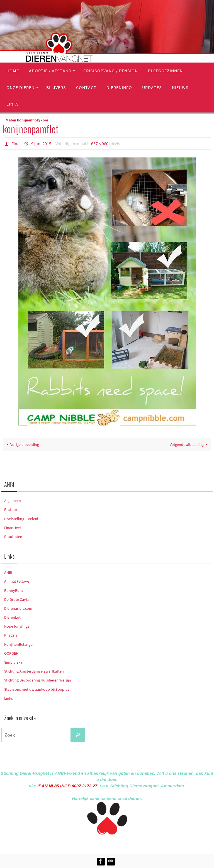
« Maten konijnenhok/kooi (25, 120)
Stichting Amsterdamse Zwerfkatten (34, 671)
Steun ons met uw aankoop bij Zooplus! (37, 689)
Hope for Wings (17, 626)
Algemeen (13, 501)
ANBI (8, 572)
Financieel (13, 528)
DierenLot (12, 617)
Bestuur (11, 510)
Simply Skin (14, 662)
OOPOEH (11, 653)
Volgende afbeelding (189, 444)
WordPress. (133, 843)
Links (8, 698)
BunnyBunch (15, 590)
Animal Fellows (17, 581)
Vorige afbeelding (22, 444)
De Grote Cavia (16, 599)
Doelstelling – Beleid (21, 519)
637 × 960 (100, 144)
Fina (15, 144)
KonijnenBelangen (19, 644)
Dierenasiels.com (18, 608)
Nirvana (114, 843)
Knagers (11, 635)
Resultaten (13, 537)
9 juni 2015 (41, 144)
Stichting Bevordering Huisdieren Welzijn (38, 680)
